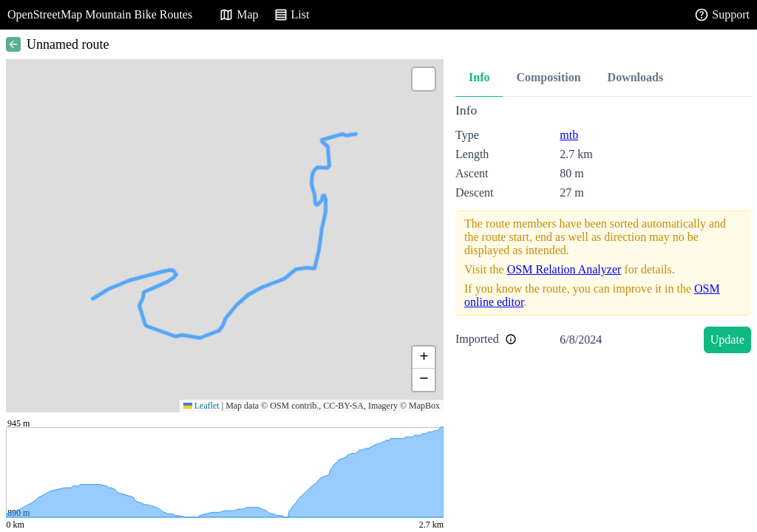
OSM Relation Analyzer (564, 269)
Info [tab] (479, 77)
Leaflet (201, 406)
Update (727, 340)
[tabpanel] (603, 231)
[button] (424, 79)
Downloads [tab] (636, 77)
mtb (569, 135)
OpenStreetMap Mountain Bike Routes (100, 14)
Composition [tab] (548, 77)
